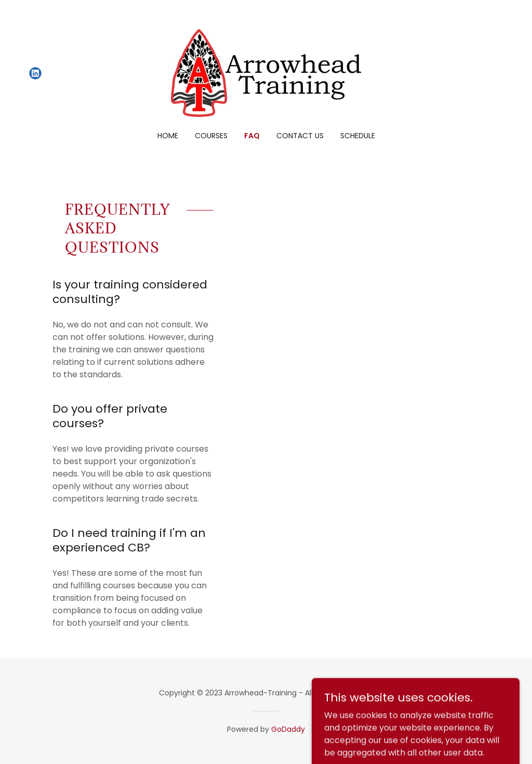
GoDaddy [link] (288, 729)
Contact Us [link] (300, 136)
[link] (35, 73)
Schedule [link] (358, 136)
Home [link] (168, 136)
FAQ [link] (252, 136)
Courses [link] (211, 136)
